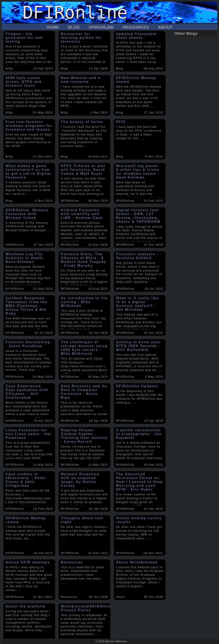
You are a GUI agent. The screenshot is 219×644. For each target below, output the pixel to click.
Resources (136, 27)
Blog (74, 27)
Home (53, 27)
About (165, 27)
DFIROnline (101, 27)
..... (159, 62)
